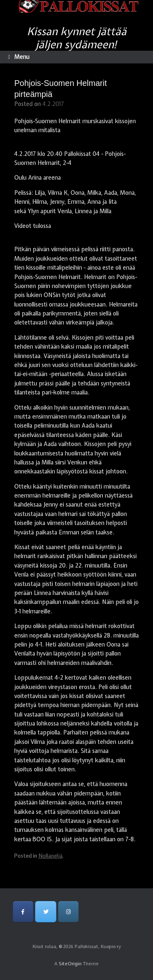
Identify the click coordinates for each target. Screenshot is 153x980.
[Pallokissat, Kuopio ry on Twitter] (45, 911)
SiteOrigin (70, 964)
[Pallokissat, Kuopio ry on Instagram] (68, 911)
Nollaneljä (50, 856)
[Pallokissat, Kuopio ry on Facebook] (23, 911)
